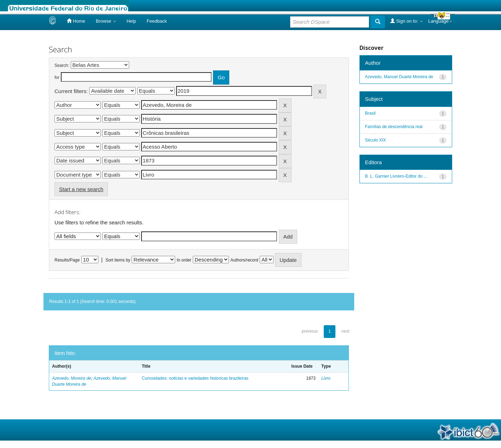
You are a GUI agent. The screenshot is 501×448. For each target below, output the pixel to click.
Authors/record (244, 260)
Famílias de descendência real (394, 127)
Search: (62, 65)
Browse (106, 21)
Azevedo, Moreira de (72, 378)
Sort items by (118, 260)
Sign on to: (407, 21)
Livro (326, 378)
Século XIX (376, 140)
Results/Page (67, 260)
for (57, 77)
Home (76, 21)
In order (184, 260)
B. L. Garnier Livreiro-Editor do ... (396, 176)
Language (440, 21)
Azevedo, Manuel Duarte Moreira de (399, 77)
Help (131, 21)
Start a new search (81, 189)
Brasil (370, 113)
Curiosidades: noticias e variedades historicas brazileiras (195, 378)
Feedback (157, 21)
